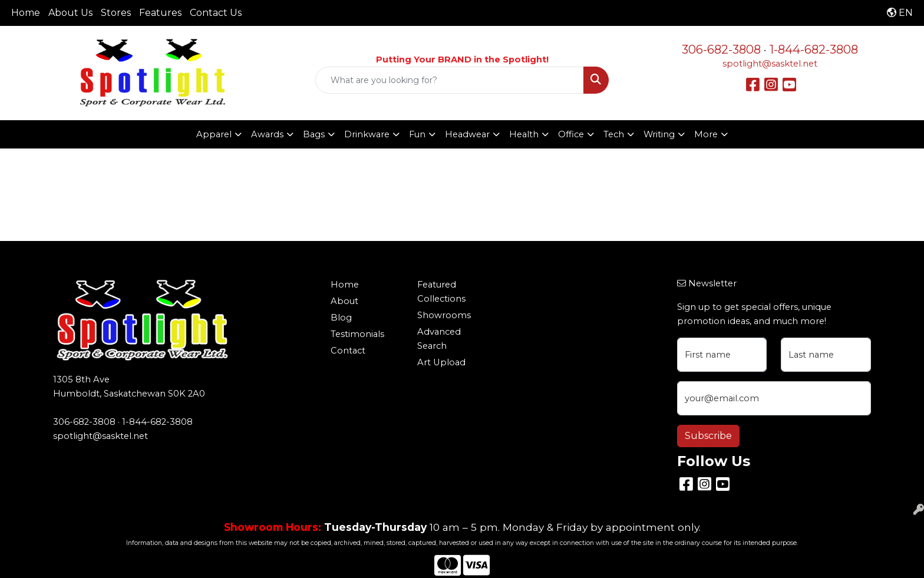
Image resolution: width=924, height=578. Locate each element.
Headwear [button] (467, 134)
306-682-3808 (721, 49)
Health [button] (524, 134)
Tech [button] (614, 134)
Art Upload (441, 362)
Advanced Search (439, 339)
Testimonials (357, 334)
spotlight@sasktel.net (770, 64)
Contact (348, 351)
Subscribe (708, 436)
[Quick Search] (450, 80)
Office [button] (571, 134)
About (344, 301)
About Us (70, 13)
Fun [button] (417, 134)
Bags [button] (314, 134)
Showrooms (444, 315)
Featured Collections (441, 292)
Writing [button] (659, 134)
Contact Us (216, 13)
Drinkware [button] (367, 134)
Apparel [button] (214, 134)
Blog (341, 318)
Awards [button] (267, 134)
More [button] (706, 134)
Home (26, 13)
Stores (116, 13)
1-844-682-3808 (814, 49)
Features (160, 13)
